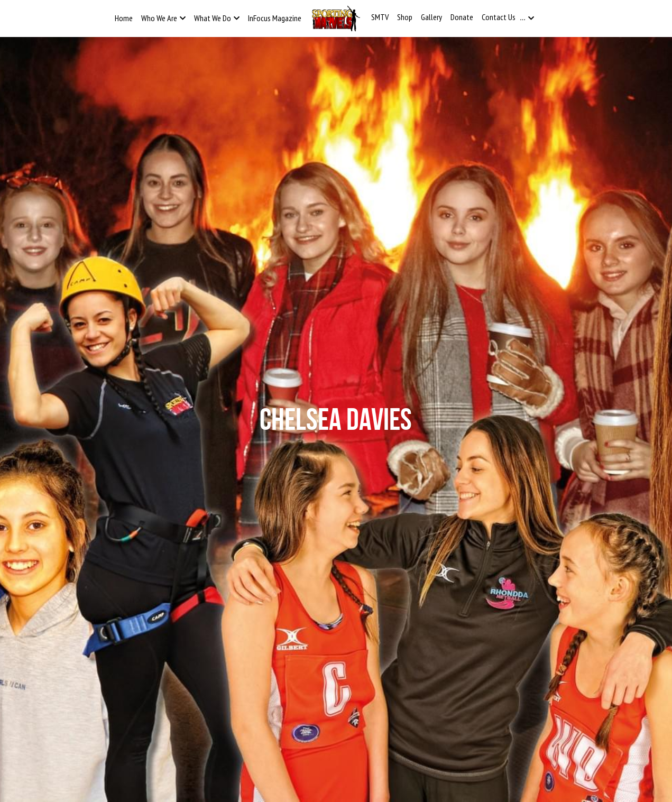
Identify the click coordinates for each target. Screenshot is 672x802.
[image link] (336, 18)
